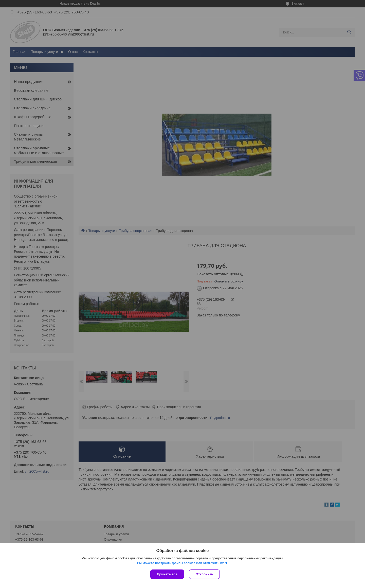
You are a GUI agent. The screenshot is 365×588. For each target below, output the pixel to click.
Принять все (167, 574)
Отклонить (204, 574)
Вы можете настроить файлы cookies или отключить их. (181, 563)
